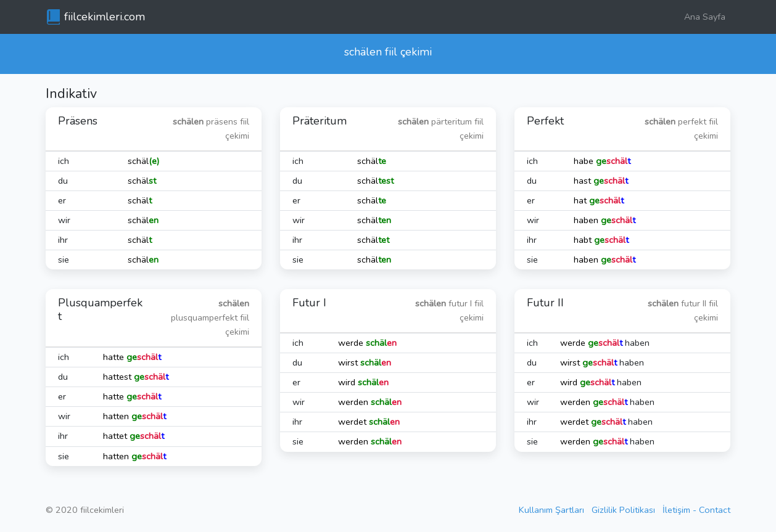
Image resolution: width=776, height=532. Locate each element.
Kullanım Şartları (551, 510)
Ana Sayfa (705, 17)
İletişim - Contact (696, 510)
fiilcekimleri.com (105, 17)
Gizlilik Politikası (623, 510)
